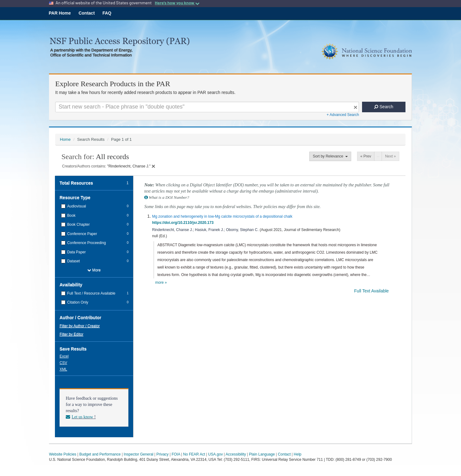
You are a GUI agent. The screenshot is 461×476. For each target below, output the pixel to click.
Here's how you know (177, 3)
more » (161, 282)
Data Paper (76, 252)
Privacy (162, 454)
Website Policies (63, 454)
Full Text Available (372, 291)
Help (298, 454)
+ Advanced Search (343, 115)
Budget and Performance (100, 454)
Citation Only (77, 302)
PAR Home (60, 13)
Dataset (73, 261)
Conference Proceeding (86, 243)
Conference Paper (82, 234)
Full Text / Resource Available (91, 293)
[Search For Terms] (207, 107)
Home (65, 139)
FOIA (176, 454)
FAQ (107, 13)
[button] (65, 356)
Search (384, 107)
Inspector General (139, 454)
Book (71, 216)
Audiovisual (76, 206)
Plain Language (262, 454)
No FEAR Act (194, 454)
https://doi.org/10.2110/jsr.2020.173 (184, 223)
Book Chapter (78, 225)
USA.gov (215, 454)
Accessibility (236, 454)
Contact (87, 13)
